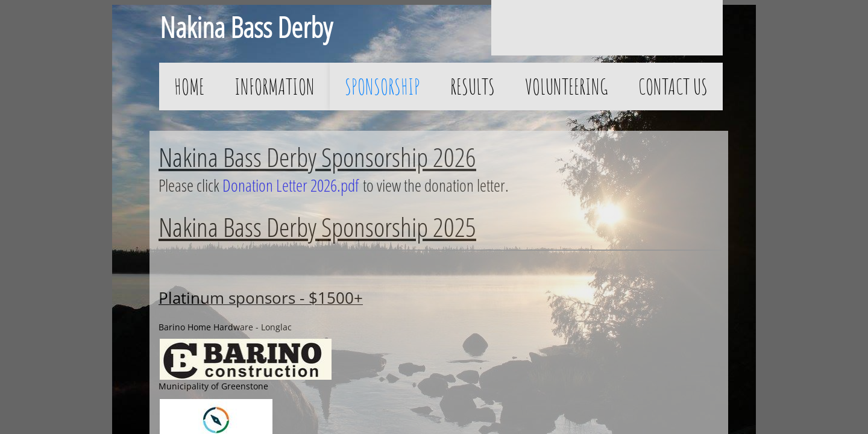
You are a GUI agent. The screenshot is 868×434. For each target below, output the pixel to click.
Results (473, 86)
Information (275, 86)
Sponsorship (382, 86)
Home (189, 86)
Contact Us (673, 86)
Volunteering (567, 86)
